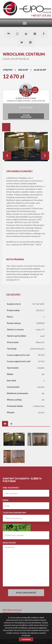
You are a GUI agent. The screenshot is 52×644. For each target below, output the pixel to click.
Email (6, 500)
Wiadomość (9, 543)
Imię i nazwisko (11, 488)
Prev (7, 156)
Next (45, 156)
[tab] (6, 127)
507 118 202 (26, 107)
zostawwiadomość (26, 116)
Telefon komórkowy (14, 513)
